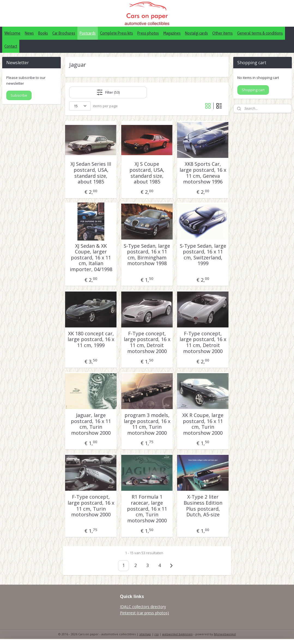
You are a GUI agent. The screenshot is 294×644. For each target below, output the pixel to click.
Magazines (172, 33)
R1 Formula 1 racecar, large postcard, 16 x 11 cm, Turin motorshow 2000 (147, 509)
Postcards (88, 33)
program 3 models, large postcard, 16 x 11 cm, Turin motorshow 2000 (147, 424)
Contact (11, 46)
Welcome (12, 33)
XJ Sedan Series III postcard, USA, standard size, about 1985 (91, 173)
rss (157, 634)
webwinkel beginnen (177, 634)
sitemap (145, 634)
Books (43, 33)
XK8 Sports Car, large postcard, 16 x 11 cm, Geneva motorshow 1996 (203, 173)
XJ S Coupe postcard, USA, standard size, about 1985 (147, 173)
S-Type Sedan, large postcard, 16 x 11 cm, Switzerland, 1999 (203, 255)
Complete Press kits (116, 33)
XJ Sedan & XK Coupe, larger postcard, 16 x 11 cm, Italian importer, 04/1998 (91, 258)
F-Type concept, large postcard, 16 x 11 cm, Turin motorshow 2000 (91, 506)
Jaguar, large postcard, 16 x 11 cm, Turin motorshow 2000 (91, 424)
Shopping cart (253, 90)
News (29, 33)
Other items (222, 33)
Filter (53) (108, 92)
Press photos (148, 33)
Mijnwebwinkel (225, 634)
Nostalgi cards (196, 33)
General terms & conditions (260, 33)
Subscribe (19, 95)
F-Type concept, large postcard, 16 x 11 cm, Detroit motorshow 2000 (147, 342)
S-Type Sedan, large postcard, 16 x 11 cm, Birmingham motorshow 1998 (147, 255)
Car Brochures (64, 33)
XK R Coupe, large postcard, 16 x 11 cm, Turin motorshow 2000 (203, 424)
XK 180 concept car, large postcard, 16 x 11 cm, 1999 (91, 340)
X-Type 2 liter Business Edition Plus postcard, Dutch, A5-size (203, 506)
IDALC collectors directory (143, 607)
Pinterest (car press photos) (144, 613)
